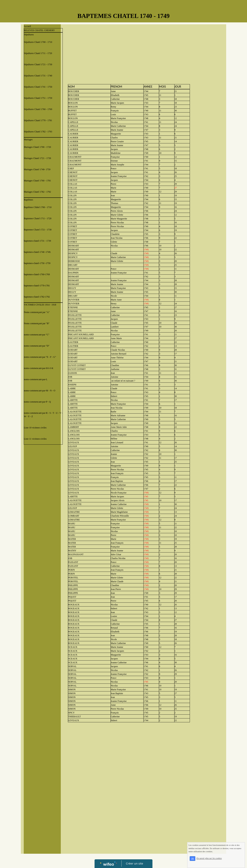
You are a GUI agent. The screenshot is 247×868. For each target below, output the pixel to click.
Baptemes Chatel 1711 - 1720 (38, 218)
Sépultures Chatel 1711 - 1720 (38, 53)
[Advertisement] (42, 524)
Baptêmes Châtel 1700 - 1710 (38, 207)
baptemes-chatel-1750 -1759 (37, 263)
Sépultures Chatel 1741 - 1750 (38, 87)
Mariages (28, 140)
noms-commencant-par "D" (37, 346)
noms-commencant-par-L (36, 379)
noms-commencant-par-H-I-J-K (39, 368)
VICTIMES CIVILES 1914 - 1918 (40, 305)
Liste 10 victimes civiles (35, 428)
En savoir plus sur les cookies (209, 858)
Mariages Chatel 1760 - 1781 (37, 181)
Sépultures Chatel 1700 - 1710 (38, 42)
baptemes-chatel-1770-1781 (37, 286)
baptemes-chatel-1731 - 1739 (37, 241)
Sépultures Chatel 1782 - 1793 (38, 132)
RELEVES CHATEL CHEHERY (39, 30)
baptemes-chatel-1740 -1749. (37, 252)
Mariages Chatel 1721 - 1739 (37, 158)
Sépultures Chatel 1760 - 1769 (38, 109)
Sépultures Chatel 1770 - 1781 (38, 120)
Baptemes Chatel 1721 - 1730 (38, 230)
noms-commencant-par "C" (37, 335)
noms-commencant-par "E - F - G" (40, 357)
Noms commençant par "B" (37, 323)
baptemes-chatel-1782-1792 (37, 297)
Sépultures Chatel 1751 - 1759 (38, 98)
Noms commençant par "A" (37, 312)
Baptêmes (28, 200)
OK (192, 858)
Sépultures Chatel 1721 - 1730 (38, 64)
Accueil (27, 26)
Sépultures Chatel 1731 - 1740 (38, 76)
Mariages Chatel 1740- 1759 (37, 169)
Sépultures (29, 35)
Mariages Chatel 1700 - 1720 (37, 147)
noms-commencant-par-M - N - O (40, 391)
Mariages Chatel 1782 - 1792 (37, 192)
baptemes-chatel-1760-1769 (37, 274)
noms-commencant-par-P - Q (37, 402)
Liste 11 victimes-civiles (35, 439)
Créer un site (135, 863)
